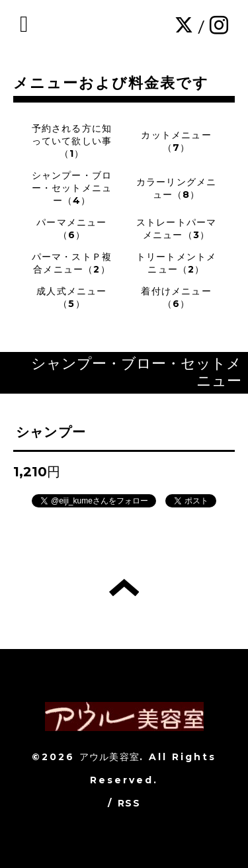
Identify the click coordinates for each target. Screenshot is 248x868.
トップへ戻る (124, 587)
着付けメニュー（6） (176, 297)
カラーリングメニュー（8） (177, 188)
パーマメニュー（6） (71, 229)
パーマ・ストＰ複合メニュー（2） (72, 263)
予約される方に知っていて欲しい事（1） (72, 141)
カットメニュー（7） (176, 141)
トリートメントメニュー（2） (177, 263)
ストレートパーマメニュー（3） (177, 229)
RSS (129, 803)
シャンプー (51, 432)
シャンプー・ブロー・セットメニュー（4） (72, 188)
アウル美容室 (109, 757)
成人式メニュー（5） (71, 297)
